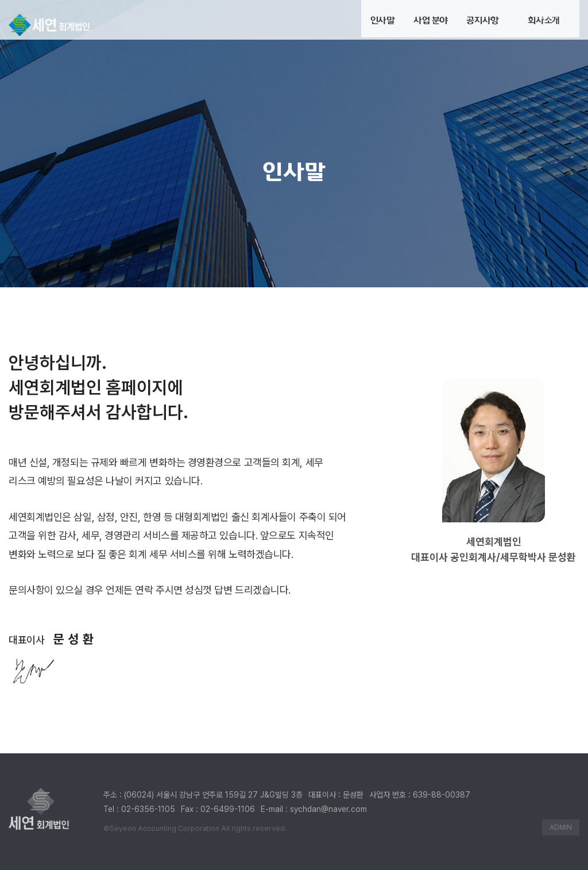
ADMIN (561, 827)
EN (553, 16)
